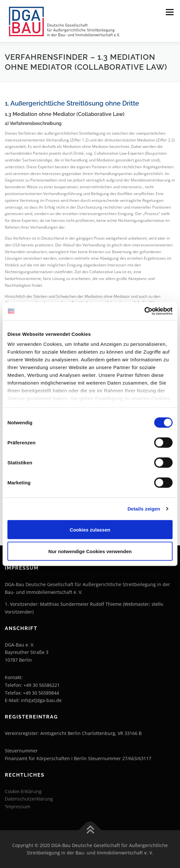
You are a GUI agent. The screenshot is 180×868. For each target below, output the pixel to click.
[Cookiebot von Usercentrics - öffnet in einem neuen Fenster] (144, 311)
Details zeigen (144, 509)
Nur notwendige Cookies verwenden (90, 551)
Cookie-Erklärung (23, 791)
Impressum (18, 806)
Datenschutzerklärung (29, 799)
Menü (169, 12)
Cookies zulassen (90, 529)
